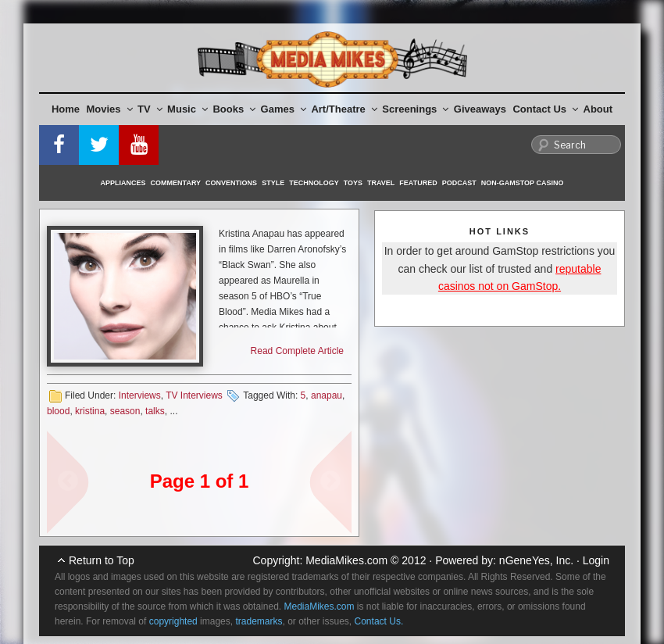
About (598, 109)
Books (234, 109)
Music (187, 109)
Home (66, 109)
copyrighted (173, 621)
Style (273, 183)
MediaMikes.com (346, 560)
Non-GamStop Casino (523, 183)
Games (284, 109)
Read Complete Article (297, 351)
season (125, 411)
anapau (327, 395)
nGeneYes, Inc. (536, 560)
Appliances (123, 183)
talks (155, 411)
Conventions (231, 183)
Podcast (459, 183)
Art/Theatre (344, 109)
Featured (418, 183)
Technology (314, 183)
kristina (90, 411)
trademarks (259, 621)
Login (596, 560)
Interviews (140, 395)
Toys (353, 183)
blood (58, 411)
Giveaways (480, 109)
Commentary (176, 183)
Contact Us (545, 109)
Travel (381, 183)
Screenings (415, 109)
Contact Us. (379, 621)
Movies (110, 109)
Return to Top (102, 560)
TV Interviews (194, 395)
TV (150, 109)
